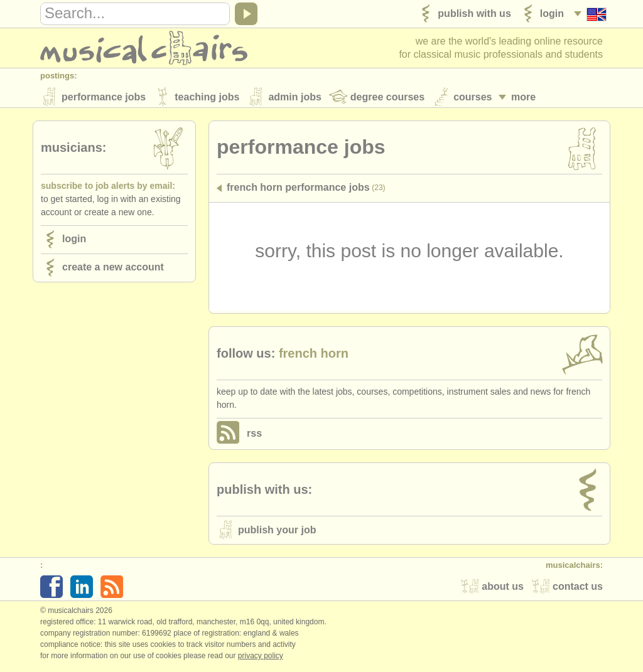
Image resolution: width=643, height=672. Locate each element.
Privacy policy (261, 659)
